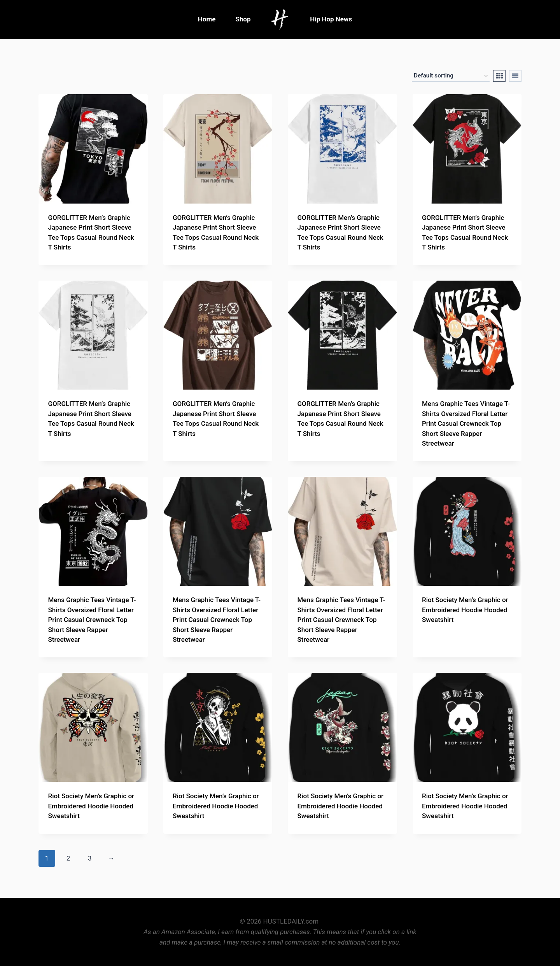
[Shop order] (451, 76)
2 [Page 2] (68, 858)
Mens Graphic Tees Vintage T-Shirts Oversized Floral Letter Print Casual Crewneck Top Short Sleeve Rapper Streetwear (466, 423)
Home (207, 19)
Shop (243, 19)
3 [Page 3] (90, 858)
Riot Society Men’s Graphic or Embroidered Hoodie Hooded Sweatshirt (465, 610)
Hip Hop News (331, 19)
